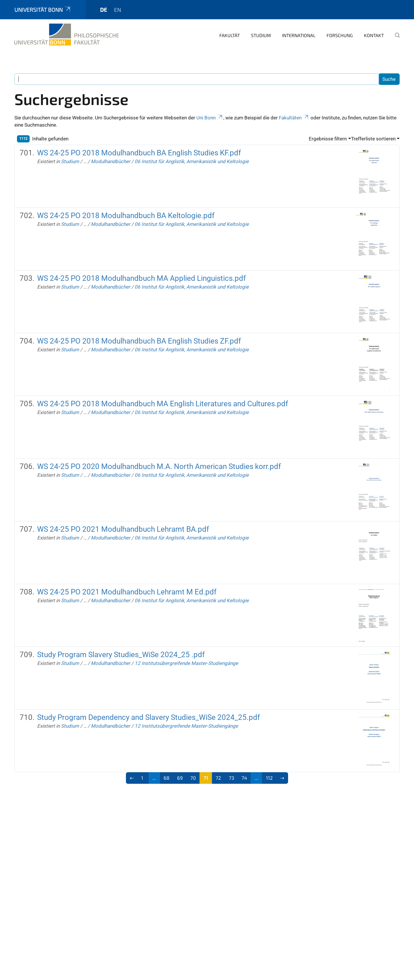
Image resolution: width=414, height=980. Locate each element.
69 (180, 778)
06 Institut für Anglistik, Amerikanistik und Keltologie (192, 161)
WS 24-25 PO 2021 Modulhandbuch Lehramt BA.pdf (123, 529)
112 (269, 778)
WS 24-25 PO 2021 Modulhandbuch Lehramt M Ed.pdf (127, 592)
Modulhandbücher (111, 161)
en (118, 10)
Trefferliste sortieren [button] (373, 139)
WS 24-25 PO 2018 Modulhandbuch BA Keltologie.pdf (126, 216)
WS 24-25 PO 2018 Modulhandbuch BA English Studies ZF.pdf (139, 341)
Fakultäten (294, 118)
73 (231, 778)
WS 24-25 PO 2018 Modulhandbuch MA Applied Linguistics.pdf (141, 278)
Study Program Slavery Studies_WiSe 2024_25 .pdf (121, 655)
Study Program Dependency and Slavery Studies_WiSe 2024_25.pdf (148, 717)
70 (193, 778)
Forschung (340, 35)
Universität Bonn (43, 10)
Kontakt (374, 35)
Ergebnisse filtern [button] (328, 139)
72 (218, 778)
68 (166, 778)
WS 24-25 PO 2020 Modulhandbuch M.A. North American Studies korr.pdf (159, 466)
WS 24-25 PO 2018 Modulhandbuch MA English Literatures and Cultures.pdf (163, 404)
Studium (261, 35)
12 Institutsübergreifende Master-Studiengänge (186, 663)
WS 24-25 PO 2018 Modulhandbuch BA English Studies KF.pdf (139, 153)
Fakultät (230, 35)
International (299, 35)
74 (244, 778)
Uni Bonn (210, 118)
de (103, 10)
